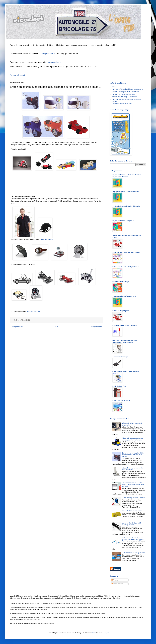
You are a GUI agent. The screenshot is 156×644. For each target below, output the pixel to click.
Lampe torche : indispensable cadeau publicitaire (132, 524)
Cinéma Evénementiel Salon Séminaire (126, 206)
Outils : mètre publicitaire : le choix (133, 498)
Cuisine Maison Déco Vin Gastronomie (126, 252)
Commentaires (117, 584)
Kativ (94, 633)
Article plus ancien (96, 327)
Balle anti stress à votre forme (132, 511)
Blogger (106, 633)
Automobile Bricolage (120, 357)
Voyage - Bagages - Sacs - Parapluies (126, 192)
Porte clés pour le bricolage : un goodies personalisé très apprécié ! (134, 539)
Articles (115, 580)
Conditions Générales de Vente (122, 104)
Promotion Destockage (121, 282)
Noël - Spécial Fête (119, 386)
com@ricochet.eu (48, 54)
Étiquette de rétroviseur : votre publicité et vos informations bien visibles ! (133, 485)
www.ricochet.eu (55, 62)
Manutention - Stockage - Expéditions (124, 97)
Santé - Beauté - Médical (121, 401)
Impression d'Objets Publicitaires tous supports (127, 89)
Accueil (56, 327)
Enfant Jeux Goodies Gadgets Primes (126, 267)
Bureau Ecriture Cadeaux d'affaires (125, 326)
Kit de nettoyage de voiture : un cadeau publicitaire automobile (132, 439)
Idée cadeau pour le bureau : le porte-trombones (132, 469)
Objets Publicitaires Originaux (123, 221)
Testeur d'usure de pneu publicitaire (134, 553)
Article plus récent (17, 327)
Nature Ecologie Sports (121, 311)
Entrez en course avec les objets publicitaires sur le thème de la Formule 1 (133, 455)
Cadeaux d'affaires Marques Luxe (124, 296)
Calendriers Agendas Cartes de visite (126, 371)
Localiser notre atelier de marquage (123, 94)
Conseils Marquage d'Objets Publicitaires (125, 92)
